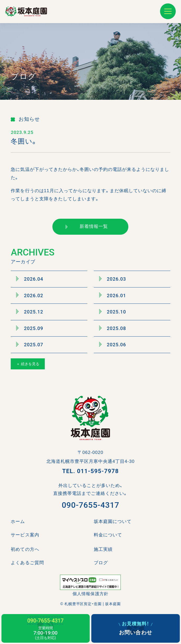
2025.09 (30, 328)
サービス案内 (25, 535)
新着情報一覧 (87, 226)
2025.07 (30, 345)
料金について (108, 535)
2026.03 (113, 279)
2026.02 (30, 295)
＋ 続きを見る (28, 364)
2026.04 (30, 279)
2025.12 (30, 312)
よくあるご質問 (27, 563)
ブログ (101, 563)
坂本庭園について (113, 522)
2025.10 (113, 312)
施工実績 (103, 549)
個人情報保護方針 (90, 594)
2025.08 (113, 328)
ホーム (18, 522)
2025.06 (113, 345)
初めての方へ (25, 549)
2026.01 (113, 295)
